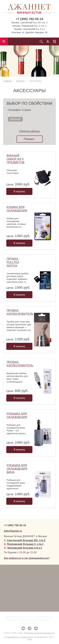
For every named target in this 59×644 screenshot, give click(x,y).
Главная (7, 81)
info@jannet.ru (13, 531)
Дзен (36, 628)
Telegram (30, 628)
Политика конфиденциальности (39, 633)
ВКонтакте (23, 628)
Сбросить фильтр (29, 131)
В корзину (19, 191)
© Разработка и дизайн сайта (18, 637)
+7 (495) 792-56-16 (29, 19)
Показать (29, 139)
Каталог (20, 81)
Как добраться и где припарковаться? (27, 558)
